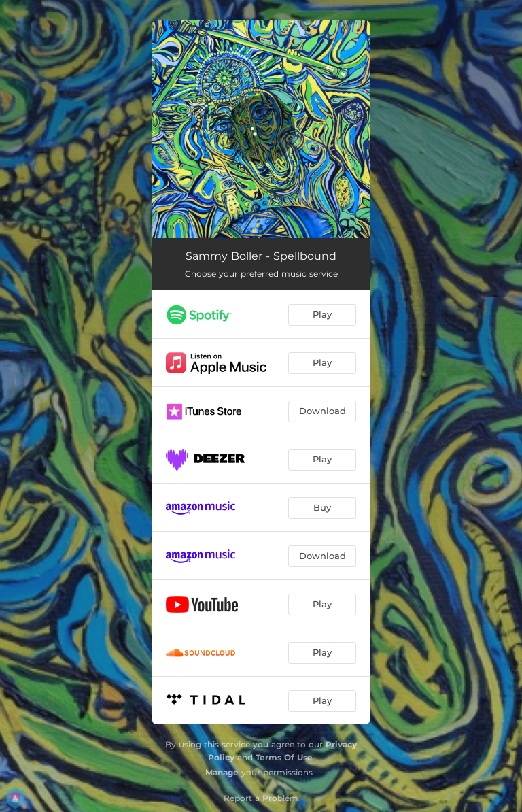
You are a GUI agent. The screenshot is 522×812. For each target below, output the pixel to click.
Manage (222, 772)
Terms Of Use (284, 757)
